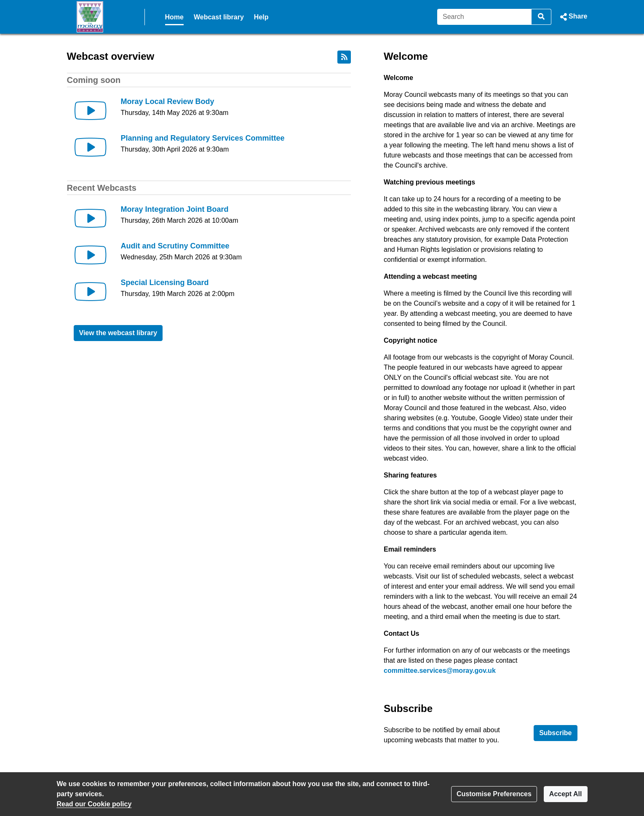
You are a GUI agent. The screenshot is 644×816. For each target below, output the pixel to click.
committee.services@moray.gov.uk (440, 671)
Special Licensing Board (165, 283)
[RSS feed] (344, 57)
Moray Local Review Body (168, 101)
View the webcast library (118, 333)
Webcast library (219, 17)
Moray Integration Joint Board (175, 209)
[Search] (485, 17)
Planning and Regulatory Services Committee (203, 138)
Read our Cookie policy (94, 804)
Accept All (566, 794)
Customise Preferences (494, 794)
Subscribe (555, 733)
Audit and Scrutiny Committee (175, 246)
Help (261, 17)
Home (174, 17)
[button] (573, 17)
